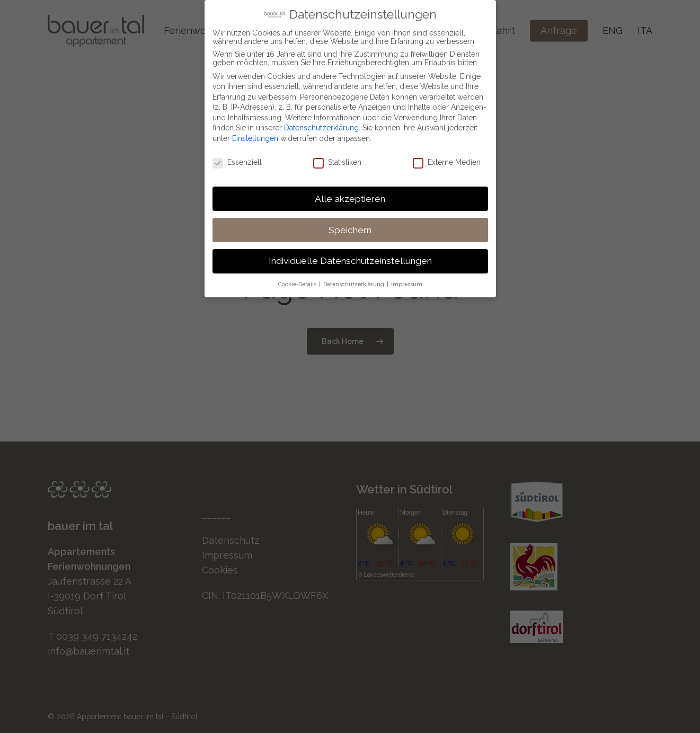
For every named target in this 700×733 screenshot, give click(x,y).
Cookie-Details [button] (298, 281)
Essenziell (237, 159)
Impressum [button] (407, 281)
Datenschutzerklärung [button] (355, 281)
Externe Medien (447, 159)
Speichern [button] (350, 227)
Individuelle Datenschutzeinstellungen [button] (350, 258)
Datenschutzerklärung (321, 125)
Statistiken (337, 159)
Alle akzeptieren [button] (350, 196)
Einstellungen (255, 135)
